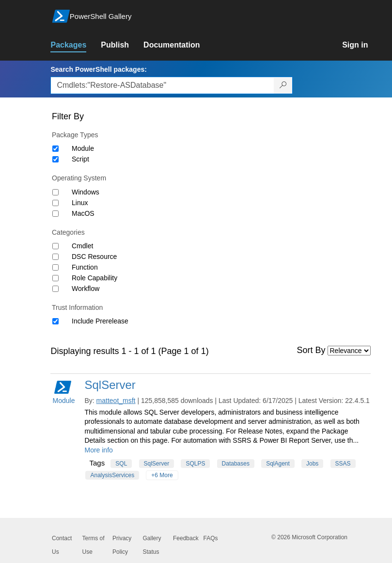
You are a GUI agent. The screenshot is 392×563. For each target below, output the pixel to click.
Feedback (186, 538)
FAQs (211, 538)
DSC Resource (94, 257)
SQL (121, 464)
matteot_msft (116, 401)
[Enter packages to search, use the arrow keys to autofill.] (162, 85)
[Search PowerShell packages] (283, 85)
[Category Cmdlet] (55, 246)
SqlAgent (278, 464)
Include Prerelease (100, 321)
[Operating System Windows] (55, 192)
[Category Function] (55, 267)
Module (83, 148)
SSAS (343, 464)
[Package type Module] (55, 149)
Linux (80, 203)
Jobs (312, 464)
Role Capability (94, 278)
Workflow (86, 289)
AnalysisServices (112, 475)
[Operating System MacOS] (55, 214)
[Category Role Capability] (55, 278)
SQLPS (195, 464)
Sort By (311, 350)
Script (80, 159)
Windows (86, 192)
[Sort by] (349, 351)
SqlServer (110, 385)
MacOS (83, 213)
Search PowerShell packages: (98, 69)
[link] (76, 45)
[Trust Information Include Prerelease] (55, 321)
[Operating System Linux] (55, 203)
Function (85, 267)
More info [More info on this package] (98, 450)
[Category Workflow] (55, 289)
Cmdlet (82, 246)
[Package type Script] (55, 159)
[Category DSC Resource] (55, 257)
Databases (236, 464)
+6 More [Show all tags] (162, 475)
